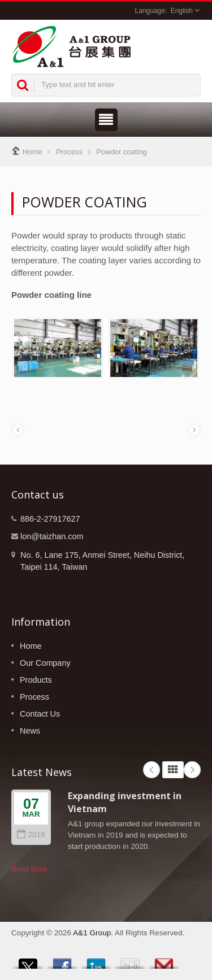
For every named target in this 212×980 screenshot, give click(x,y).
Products (36, 680)
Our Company (45, 663)
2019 (31, 834)
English (182, 11)
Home (33, 152)
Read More (29, 869)
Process (69, 152)
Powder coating (122, 152)
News (30, 731)
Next (192, 770)
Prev (152, 770)
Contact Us (40, 714)
